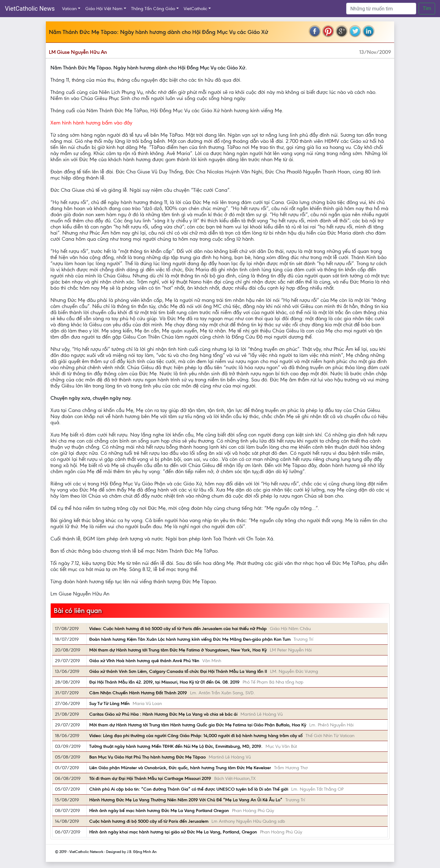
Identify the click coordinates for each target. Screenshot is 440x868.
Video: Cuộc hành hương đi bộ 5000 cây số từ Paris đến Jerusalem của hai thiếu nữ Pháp (178, 629)
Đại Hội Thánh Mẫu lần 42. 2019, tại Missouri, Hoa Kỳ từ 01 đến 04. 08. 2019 (164, 682)
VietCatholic (195, 9)
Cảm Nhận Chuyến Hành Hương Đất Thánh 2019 (138, 693)
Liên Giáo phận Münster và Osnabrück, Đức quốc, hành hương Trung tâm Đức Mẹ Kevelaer (180, 768)
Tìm (427, 8)
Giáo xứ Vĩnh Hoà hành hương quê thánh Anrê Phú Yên (144, 661)
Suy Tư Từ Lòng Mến (109, 703)
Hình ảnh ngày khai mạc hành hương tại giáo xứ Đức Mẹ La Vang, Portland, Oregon (173, 832)
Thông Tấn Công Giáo (153, 9)
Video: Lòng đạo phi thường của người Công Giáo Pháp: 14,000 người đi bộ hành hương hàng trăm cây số (196, 736)
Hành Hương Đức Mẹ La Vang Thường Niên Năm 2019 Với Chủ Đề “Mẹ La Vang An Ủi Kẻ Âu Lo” (186, 800)
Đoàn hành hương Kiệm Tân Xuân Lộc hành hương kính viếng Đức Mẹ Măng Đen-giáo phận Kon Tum (190, 639)
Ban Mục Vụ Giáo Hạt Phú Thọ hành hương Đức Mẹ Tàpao (147, 757)
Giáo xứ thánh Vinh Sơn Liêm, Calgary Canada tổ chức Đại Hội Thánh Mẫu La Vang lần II (178, 671)
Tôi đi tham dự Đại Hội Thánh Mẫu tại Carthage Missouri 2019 (150, 778)
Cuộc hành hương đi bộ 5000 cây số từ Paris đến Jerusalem (149, 821)
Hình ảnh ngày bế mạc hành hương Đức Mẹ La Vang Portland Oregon (159, 811)
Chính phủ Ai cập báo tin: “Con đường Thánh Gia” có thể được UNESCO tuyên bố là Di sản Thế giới (189, 789)
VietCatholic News (30, 9)
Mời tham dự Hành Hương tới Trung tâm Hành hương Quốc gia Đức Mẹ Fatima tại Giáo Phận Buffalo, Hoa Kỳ (198, 725)
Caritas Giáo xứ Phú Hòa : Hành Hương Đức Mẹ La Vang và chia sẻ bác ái (163, 714)
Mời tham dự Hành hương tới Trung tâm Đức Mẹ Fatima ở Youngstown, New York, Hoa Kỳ (178, 650)
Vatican (69, 9)
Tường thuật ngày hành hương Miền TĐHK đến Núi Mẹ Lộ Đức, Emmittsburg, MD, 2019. (176, 746)
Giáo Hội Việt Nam (104, 9)
